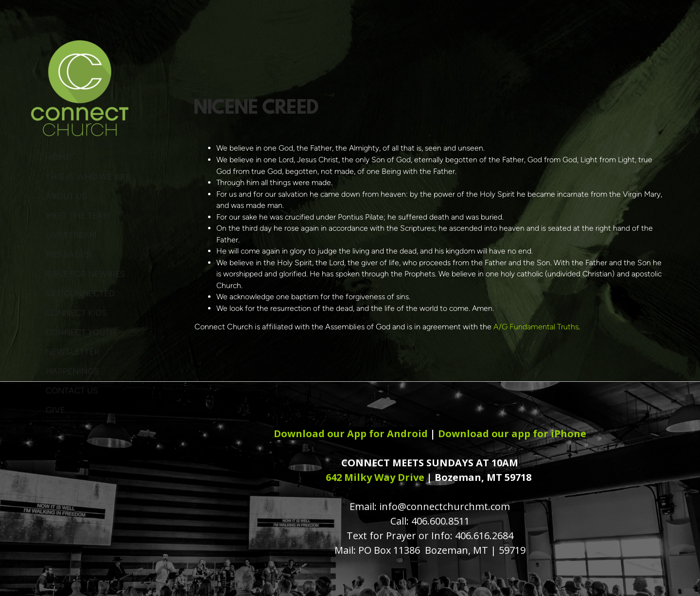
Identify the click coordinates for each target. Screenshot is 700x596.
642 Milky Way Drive (375, 477)
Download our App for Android (351, 434)
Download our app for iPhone (512, 434)
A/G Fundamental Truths (536, 327)
